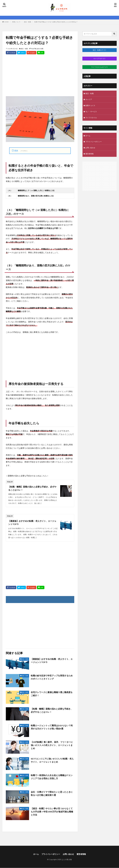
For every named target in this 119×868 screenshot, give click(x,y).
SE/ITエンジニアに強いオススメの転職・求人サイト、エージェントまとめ (52, 760)
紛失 (38, 49)
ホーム (88, 136)
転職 (42, 49)
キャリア (89, 100)
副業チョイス (90, 106)
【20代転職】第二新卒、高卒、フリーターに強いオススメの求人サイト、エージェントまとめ (52, 745)
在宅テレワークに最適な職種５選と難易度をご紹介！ (52, 694)
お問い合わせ (90, 148)
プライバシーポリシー (94, 142)
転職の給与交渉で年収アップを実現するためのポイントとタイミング (52, 677)
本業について (16, 22)
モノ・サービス (91, 112)
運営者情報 (89, 154)
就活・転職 (27, 22)
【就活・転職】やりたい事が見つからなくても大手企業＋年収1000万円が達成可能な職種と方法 (52, 812)
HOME (6, 22)
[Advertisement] (40, 78)
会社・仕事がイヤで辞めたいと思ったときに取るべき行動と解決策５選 (52, 793)
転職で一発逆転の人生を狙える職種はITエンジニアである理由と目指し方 (52, 777)
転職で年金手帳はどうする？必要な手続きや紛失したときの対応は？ (56, 22)
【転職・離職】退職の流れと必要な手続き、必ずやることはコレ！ (32, 488)
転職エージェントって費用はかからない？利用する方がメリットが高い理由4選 (52, 727)
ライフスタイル (91, 118)
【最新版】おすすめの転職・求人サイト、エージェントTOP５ (32, 523)
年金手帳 (34, 49)
